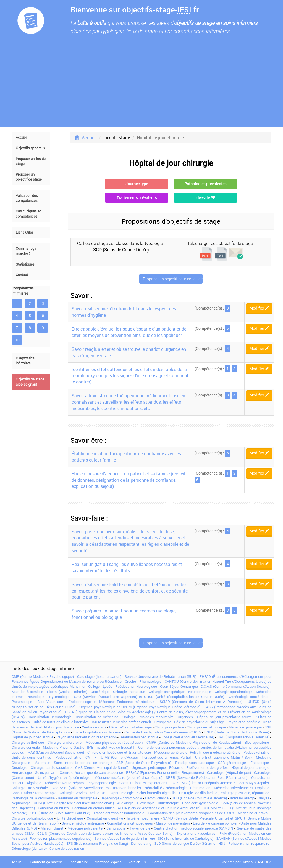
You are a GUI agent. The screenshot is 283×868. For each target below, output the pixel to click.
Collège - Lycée (100, 686)
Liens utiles (25, 232)
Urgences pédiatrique (149, 767)
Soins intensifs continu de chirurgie (83, 763)
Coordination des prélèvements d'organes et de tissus (191, 813)
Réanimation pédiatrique (139, 737)
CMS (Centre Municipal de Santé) (102, 767)
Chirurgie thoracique (129, 692)
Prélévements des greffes (207, 767)
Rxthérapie (146, 803)
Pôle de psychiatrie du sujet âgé (199, 722)
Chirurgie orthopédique (167, 692)
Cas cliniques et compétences (28, 214)
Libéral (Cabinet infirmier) (67, 692)
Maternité (42, 763)
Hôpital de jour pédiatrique (32, 737)
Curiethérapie (168, 803)
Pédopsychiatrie (256, 752)
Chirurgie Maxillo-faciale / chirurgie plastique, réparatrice (224, 793)
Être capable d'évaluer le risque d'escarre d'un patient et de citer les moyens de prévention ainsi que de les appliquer (129, 332)
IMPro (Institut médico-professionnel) (121, 722)
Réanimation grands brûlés (93, 808)
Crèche (130, 681)
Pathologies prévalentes (205, 184)
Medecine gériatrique (245, 727)
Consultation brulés (53, 808)
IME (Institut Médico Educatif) (111, 747)
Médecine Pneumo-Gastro (63, 747)
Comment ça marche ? (26, 251)
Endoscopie (260, 763)
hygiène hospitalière (143, 818)
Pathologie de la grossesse (33, 798)
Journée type (137, 184)
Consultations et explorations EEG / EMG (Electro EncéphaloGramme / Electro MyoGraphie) (194, 783)
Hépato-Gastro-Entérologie (130, 727)
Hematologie (22, 772)
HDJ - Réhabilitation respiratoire (244, 843)
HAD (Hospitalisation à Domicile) (243, 737)
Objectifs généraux (30, 148)
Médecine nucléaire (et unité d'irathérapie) (128, 777)
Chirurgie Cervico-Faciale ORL (83, 793)
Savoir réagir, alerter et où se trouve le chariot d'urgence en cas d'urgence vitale (129, 352)
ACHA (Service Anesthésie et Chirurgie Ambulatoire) (159, 808)
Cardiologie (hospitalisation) (99, 676)
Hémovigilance (157, 798)
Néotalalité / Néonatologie (166, 788)
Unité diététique (70, 818)
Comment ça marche (46, 862)
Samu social (116, 828)
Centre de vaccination (67, 848)
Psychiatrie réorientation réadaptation (87, 737)
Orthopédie (163, 722)
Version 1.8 (137, 862)
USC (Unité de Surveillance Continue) (60, 813)
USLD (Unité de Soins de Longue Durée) (237, 732)
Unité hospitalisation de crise (97, 732)
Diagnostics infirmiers (25, 361)
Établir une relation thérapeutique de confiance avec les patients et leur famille (126, 457)
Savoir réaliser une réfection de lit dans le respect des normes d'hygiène (124, 312)
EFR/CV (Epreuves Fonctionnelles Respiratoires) (165, 772)
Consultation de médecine (97, 717)
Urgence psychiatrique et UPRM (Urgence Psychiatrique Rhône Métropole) (140, 707)
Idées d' (205, 198)
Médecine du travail (253, 813)
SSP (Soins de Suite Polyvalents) (144, 763)
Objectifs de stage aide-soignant (30, 382)
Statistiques (25, 264)
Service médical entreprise (83, 823)
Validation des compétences (27, 198)
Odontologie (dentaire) (29, 848)
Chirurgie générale (26, 747)
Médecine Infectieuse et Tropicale (241, 788)
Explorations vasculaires (196, 833)
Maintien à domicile (27, 692)
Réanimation (200, 788)
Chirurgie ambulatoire (65, 742)
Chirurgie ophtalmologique (32, 818)
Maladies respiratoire (156, 717)
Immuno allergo (242, 798)
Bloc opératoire (257, 742)
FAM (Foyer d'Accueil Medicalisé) (188, 737)
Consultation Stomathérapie (34, 793)
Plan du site (79, 862)
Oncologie (19, 767)
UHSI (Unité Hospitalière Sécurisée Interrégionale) (74, 803)
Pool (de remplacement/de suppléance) (61, 838)
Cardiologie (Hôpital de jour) (229, 772)
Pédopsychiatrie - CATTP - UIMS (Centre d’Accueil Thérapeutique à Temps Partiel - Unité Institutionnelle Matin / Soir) (154, 757)
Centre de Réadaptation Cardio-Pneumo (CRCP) (163, 732)
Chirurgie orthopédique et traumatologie (119, 752)
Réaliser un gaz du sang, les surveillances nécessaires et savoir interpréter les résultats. (127, 567)
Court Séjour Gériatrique (179, 686)
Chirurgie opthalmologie (234, 692)
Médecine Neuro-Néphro (64, 783)
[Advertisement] (141, 85)
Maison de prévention (173, 823)
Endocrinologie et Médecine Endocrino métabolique (112, 702)
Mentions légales (108, 862)
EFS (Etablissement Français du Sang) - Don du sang (109, 843)
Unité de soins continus (31, 757)
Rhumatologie (150, 681)
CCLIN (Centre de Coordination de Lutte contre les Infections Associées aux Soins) (105, 833)
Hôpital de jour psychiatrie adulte (224, 717)
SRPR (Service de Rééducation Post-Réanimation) (207, 777)
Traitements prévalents (137, 198)
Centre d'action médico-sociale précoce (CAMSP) (193, 828)
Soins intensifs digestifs (156, 793)
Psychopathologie (102, 783)
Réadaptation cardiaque (195, 763)
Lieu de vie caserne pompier (215, 823)
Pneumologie (22, 702)
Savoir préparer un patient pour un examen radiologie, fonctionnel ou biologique (124, 614)
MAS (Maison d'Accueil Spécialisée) (56, 752)
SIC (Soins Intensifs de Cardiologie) (185, 838)
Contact (22, 275)
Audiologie (125, 803)
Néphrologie (21, 803)
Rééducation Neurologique (136, 686)
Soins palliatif (46, 772)
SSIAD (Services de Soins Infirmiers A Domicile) (201, 702)
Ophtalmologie (122, 793)
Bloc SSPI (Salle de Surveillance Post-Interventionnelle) (96, 788)
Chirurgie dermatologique (206, 727)
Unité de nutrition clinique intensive (61, 722)
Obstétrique (100, 692)
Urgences (185, 717)
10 (17, 340)
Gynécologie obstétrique (249, 697)
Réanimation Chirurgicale (78, 798)
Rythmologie (59, 697)
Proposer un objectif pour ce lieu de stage (173, 279)
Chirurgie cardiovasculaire (51, 767)
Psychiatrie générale (244, 722)
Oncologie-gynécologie (200, 803)
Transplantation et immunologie (119, 813)
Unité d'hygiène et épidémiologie (64, 777)
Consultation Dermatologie (50, 717)
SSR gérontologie (232, 763)
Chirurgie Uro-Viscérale (30, 788)
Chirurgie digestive (169, 727)
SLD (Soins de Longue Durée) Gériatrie (185, 843)
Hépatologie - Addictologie (121, 798)
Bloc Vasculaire (50, 702)
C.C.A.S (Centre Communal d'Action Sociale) (235, 686)
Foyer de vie (140, 828)
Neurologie (36, 697)
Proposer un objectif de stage (29, 177)
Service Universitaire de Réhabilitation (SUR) (161, 676)
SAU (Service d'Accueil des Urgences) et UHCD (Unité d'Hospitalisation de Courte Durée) (149, 697)
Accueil (22, 137)
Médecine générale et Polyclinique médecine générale (197, 752)
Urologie (129, 717)
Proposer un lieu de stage (31, 161)
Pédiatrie (176, 767)
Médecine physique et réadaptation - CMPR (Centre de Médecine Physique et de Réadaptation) (163, 742)
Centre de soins (94, 727)
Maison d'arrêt (52, 828)
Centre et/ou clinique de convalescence (91, 772)
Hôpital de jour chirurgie (250, 767)
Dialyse (264, 798)
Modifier (259, 308)
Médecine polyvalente (85, 828)
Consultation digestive (105, 818)
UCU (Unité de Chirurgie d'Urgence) (199, 798)
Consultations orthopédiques (130, 823)
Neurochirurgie (200, 692)
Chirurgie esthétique (28, 742)
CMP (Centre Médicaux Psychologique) (43, 676)
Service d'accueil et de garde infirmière (125, 838)
